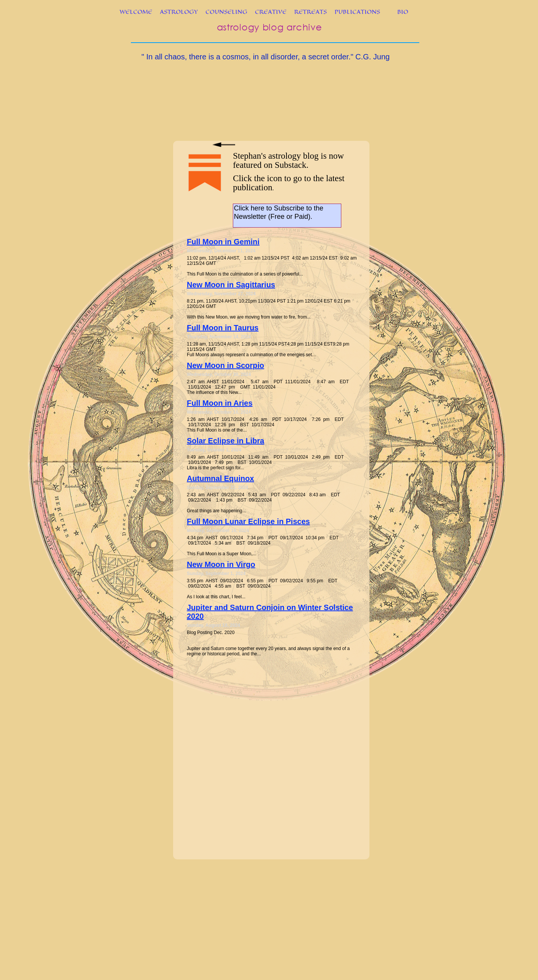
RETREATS (310, 12)
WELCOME (136, 12)
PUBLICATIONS (357, 12)
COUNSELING (226, 12)
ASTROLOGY (179, 12)
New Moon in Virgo (221, 564)
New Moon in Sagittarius (231, 285)
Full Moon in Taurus (223, 328)
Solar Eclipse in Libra (225, 441)
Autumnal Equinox (220, 478)
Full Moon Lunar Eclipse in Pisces (248, 521)
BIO (403, 12)
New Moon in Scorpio (225, 365)
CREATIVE (271, 12)
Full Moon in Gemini (223, 242)
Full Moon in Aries (220, 403)
